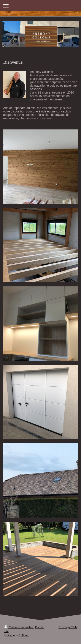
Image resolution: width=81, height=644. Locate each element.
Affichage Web (68, 627)
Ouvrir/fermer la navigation (40, 6)
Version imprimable (19, 627)
